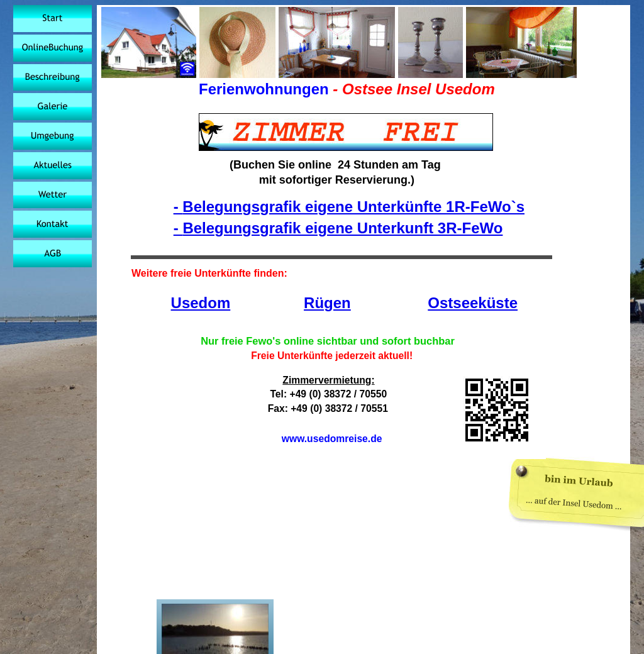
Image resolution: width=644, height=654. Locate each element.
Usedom (201, 303)
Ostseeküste (473, 303)
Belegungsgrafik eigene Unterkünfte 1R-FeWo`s (353, 207)
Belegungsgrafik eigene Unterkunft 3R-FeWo (342, 228)
